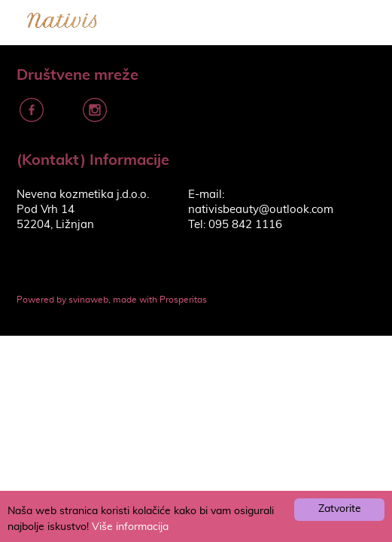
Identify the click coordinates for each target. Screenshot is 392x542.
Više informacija (130, 527)
